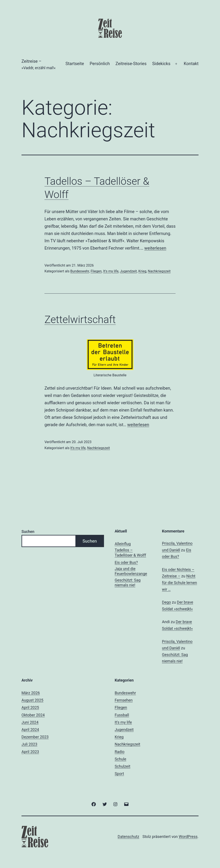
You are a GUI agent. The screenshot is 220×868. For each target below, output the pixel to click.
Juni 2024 (30, 722)
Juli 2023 (29, 744)
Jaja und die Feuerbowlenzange (131, 571)
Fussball (122, 715)
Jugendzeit (128, 271)
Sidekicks (161, 64)
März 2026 (31, 693)
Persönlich (100, 64)
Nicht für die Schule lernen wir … (180, 583)
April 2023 (30, 752)
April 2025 (30, 707)
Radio (120, 752)
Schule (121, 759)
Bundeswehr (80, 271)
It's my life (111, 271)
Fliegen (96, 271)
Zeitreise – (31, 61)
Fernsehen (124, 700)
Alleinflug (123, 544)
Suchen (28, 532)
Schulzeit (123, 766)
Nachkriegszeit (159, 271)
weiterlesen (155, 248)
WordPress (188, 837)
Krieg (142, 271)
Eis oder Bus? (126, 562)
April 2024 (30, 730)
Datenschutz (128, 837)
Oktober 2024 (33, 715)
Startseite (75, 64)
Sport (119, 774)
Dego (167, 602)
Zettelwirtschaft (80, 320)
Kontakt (191, 64)
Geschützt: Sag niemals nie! (128, 583)
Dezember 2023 (35, 737)
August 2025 (32, 700)
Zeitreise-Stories (131, 64)
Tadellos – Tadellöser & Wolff (130, 552)
